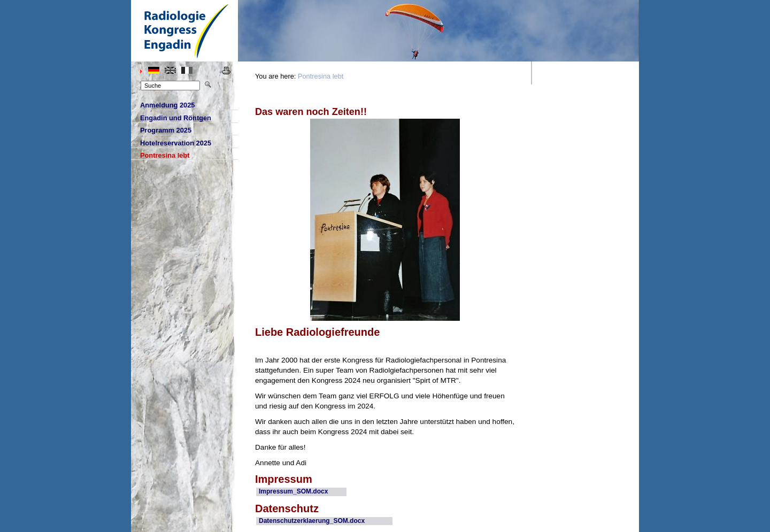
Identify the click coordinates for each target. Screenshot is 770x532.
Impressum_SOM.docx (293, 491)
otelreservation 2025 (171, 143)
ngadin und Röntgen (171, 118)
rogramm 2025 (161, 130)
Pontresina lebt (321, 76)
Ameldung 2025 (163, 105)
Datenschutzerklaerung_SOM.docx (312, 521)
